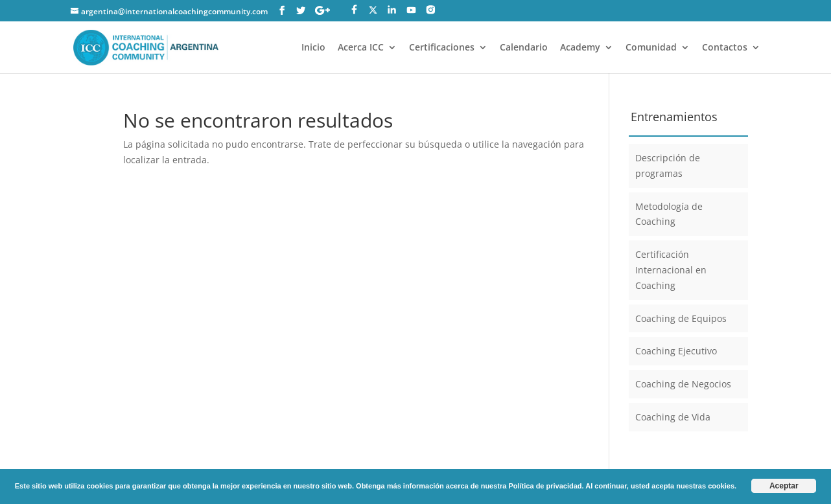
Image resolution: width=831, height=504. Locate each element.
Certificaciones (442, 48)
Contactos (725, 48)
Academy (580, 48)
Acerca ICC (361, 48)
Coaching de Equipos (681, 318)
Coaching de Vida (673, 417)
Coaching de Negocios (683, 384)
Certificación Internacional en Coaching (671, 270)
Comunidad (651, 48)
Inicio (313, 48)
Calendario (524, 48)
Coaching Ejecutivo (676, 351)
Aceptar (784, 486)
